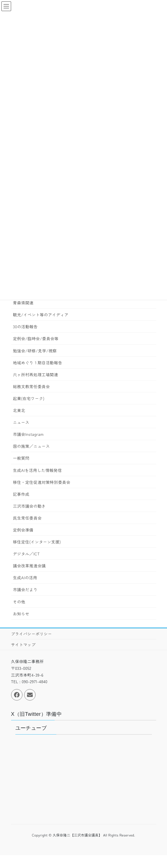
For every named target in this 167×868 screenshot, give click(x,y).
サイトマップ (23, 645)
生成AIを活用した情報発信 (38, 470)
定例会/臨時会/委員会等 (36, 338)
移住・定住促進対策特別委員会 (42, 482)
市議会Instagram (28, 434)
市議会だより (25, 589)
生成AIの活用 (25, 578)
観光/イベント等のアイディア (41, 315)
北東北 (19, 410)
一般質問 (21, 458)
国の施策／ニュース (32, 446)
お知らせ (21, 614)
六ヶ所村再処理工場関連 (36, 375)
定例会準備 (23, 530)
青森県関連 (23, 303)
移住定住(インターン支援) (37, 542)
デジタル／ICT (26, 554)
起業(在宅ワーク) (29, 398)
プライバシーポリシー (32, 634)
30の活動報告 (25, 327)
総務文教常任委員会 (32, 386)
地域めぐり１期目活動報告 (38, 363)
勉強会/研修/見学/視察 (35, 351)
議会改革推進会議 (29, 566)
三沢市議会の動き (29, 506)
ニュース (21, 422)
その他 (19, 602)
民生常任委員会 (27, 518)
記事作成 (21, 494)
